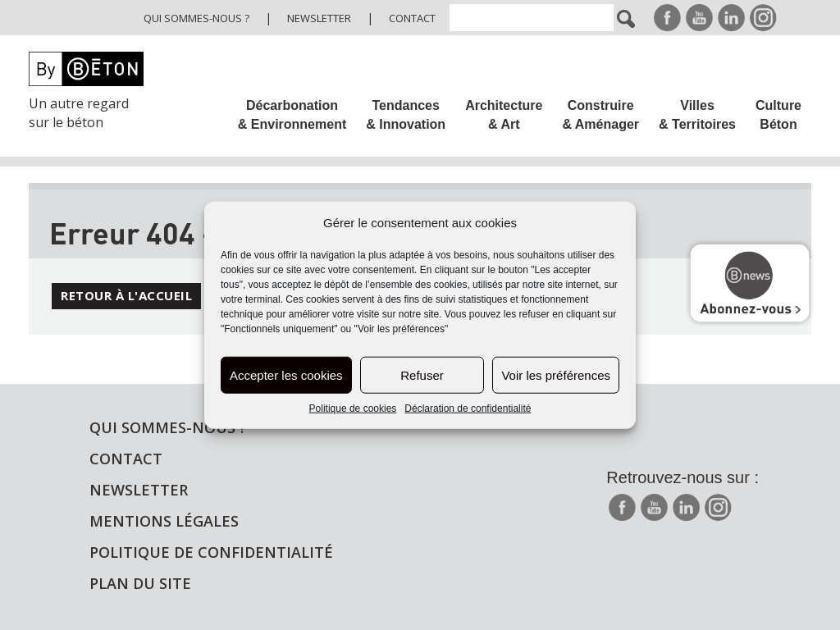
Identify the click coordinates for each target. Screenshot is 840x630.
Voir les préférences (556, 375)
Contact (412, 18)
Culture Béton (778, 115)
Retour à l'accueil (126, 295)
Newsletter (319, 18)
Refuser (422, 375)
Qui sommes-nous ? (196, 18)
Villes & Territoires (697, 115)
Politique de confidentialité (211, 552)
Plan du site (140, 583)
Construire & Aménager (600, 115)
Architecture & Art (504, 115)
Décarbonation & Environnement (292, 115)
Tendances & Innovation (406, 115)
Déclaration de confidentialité (468, 409)
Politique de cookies (353, 409)
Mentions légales (164, 521)
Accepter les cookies (286, 375)
